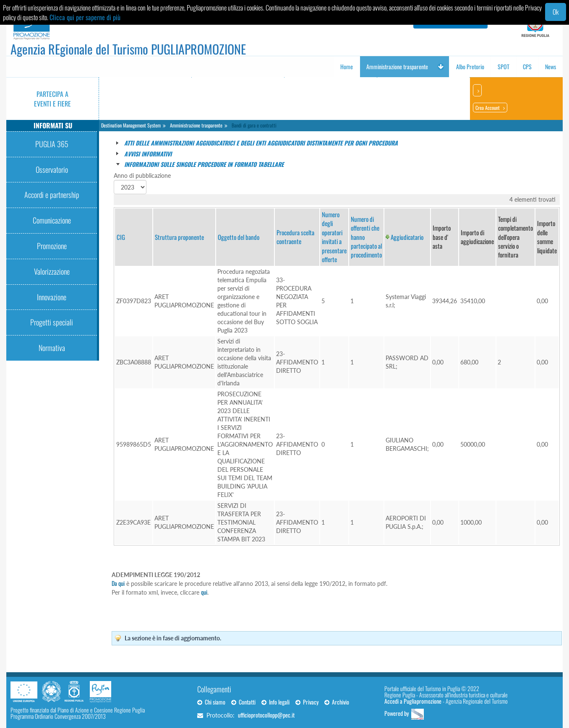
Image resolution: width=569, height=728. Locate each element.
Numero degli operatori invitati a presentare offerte (334, 237)
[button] (441, 67)
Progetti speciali (52, 322)
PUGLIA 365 (52, 144)
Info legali (275, 702)
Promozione (52, 246)
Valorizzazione (52, 271)
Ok (556, 12)
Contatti (243, 702)
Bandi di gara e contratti (254, 125)
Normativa (52, 348)
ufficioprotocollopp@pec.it (266, 715)
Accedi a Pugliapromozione (413, 701)
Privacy (307, 702)
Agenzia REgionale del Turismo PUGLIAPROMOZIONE (128, 49)
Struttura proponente (179, 237)
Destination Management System (131, 125)
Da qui (118, 583)
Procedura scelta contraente (295, 237)
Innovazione (52, 297)
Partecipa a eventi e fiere (52, 99)
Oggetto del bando (239, 237)
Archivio (337, 702)
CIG (121, 237)
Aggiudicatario (407, 237)
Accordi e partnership (52, 195)
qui (204, 592)
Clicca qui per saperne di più (85, 17)
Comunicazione (52, 220)
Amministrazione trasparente (196, 125)
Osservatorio (52, 169)
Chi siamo (211, 702)
